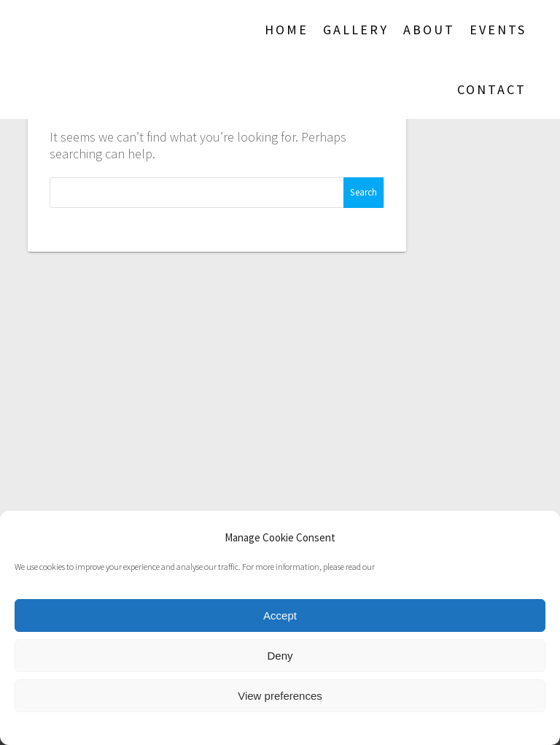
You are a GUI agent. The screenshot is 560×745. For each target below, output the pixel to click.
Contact (492, 89)
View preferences (280, 696)
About (429, 30)
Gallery (356, 30)
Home (287, 30)
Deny (280, 656)
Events (498, 30)
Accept (280, 615)
